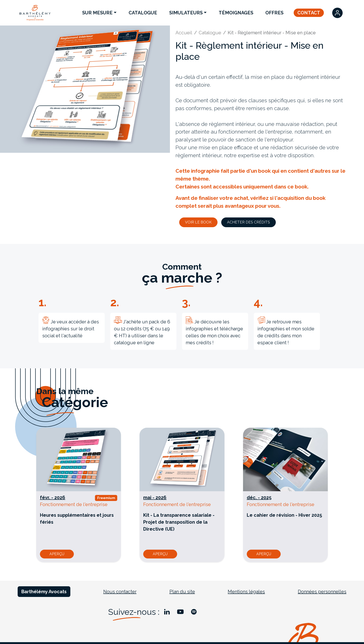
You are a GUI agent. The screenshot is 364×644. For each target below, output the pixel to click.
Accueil (184, 33)
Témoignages (236, 13)
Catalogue (143, 13)
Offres (274, 13)
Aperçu (57, 554)
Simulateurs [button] (186, 13)
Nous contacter (120, 592)
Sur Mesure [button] (97, 13)
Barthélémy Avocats (44, 592)
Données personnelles (322, 592)
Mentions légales (246, 592)
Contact (309, 13)
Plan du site (182, 592)
